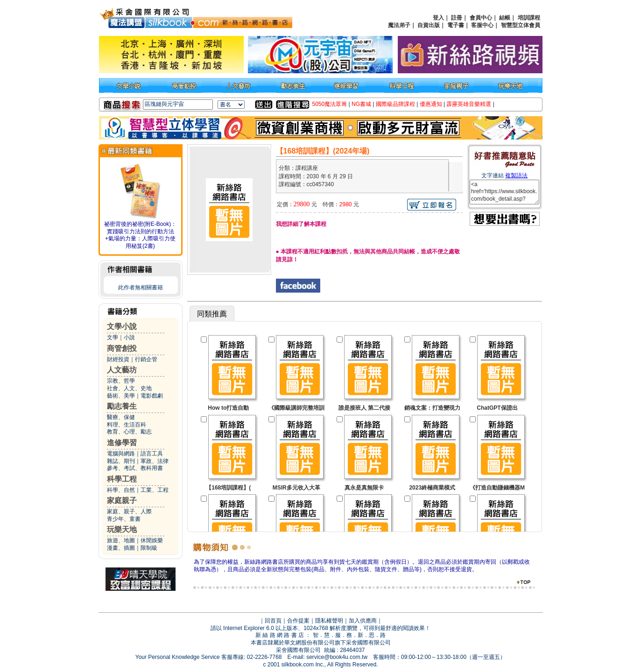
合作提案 (298, 621)
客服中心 (482, 25)
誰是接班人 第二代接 (364, 408)
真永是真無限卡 (364, 488)
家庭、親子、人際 (129, 511)
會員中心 (481, 18)
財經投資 (118, 359)
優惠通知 (431, 104)
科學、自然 (121, 490)
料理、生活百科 (127, 425)
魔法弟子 (399, 25)
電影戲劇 (152, 396)
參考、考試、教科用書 (135, 468)
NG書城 (361, 104)
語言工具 (152, 454)
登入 (438, 18)
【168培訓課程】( (228, 488)
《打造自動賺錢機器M (497, 488)
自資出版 (429, 25)
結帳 (505, 18)
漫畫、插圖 (121, 548)
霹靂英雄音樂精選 (469, 104)
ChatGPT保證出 (497, 408)
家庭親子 (122, 500)
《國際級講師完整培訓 (296, 408)
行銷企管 (146, 359)
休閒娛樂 (152, 540)
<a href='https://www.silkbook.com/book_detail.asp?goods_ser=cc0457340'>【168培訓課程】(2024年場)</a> (504, 192)
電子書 (456, 25)
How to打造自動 (228, 408)
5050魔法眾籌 (330, 104)
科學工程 (122, 479)
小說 (129, 337)
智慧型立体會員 (521, 25)
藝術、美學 (121, 396)
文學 (113, 337)
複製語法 (516, 175)
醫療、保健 (121, 417)
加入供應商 (363, 621)
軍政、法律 (155, 461)
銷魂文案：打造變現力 (432, 408)
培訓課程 (529, 18)
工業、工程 (155, 490)
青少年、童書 (124, 519)
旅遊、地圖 (121, 540)
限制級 (149, 548)
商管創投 (122, 348)
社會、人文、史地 (129, 388)
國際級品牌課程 (395, 104)
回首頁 (273, 621)
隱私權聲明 (329, 621)
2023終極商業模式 (432, 488)
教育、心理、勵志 (129, 432)
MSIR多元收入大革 (296, 488)
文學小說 (122, 326)
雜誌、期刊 (121, 461)
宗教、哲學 (121, 381)
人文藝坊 (122, 370)
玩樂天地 (122, 529)
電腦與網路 (121, 454)
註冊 (457, 18)
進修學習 (122, 443)
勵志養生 (122, 406)
